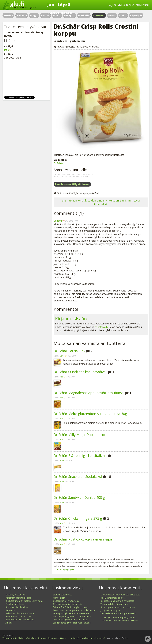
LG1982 (58, 221)
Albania (9, 623)
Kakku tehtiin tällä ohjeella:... (114, 598)
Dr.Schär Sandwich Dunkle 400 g (79, 497)
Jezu (62, 377)
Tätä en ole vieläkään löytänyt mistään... (120, 621)
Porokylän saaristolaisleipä (18, 598)
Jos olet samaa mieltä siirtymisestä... (118, 601)
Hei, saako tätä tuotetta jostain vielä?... (119, 613)
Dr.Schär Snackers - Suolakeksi (78, 477)
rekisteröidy (101, 327)
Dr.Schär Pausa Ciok (69, 351)
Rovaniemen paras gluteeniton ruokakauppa (74, 610)
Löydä (64, 5)
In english (72, 638)
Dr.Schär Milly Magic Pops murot (79, 435)
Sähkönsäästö (99, 638)
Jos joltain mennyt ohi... (112, 610)
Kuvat (112, 15)
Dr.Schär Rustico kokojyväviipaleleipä (83, 539)
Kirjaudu (142, 5)
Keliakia (22, 15)
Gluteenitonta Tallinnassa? (18, 616)
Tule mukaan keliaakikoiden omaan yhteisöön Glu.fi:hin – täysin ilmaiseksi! (101, 202)
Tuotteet (99, 15)
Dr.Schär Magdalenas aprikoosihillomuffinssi (89, 393)
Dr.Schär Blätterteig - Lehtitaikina (80, 456)
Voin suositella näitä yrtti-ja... (114, 604)
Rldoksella (10, 610)
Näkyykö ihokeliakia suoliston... (20, 613)
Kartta (45, 15)
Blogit (34, 15)
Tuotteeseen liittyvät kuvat (72, 184)
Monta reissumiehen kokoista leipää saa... (121, 595)
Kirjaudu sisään (71, 319)
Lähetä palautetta (84, 638)
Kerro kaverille (44, 638)
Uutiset (21, 638)
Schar (62, 460)
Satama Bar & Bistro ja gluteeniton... (71, 607)
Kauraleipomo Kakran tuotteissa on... (118, 607)
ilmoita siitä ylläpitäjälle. (64, 569)
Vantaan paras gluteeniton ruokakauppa (72, 616)
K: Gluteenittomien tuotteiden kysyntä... (24, 601)
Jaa (51, 5)
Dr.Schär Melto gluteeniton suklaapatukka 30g (90, 414)
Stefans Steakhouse (63, 595)
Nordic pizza (59, 598)
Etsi (113, 5)
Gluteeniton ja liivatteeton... (66, 601)
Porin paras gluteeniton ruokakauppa (71, 620)
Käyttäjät (136, 15)
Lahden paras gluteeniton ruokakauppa (72, 623)
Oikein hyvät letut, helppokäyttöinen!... (119, 617)
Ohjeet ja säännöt (59, 638)
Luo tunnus (126, 5)
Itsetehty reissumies (15, 595)
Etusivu (8, 15)
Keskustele (60, 13)
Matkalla (84, 15)
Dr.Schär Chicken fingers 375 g (78, 518)
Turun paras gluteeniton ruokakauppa (71, 613)
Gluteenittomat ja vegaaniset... (68, 604)
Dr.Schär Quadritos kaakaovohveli (80, 372)
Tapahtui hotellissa (15, 604)
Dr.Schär (58, 163)
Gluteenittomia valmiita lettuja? (20, 620)
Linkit (123, 15)
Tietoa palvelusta (10, 638)
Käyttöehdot (31, 638)
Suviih (62, 356)
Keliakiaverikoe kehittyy (17, 607)
